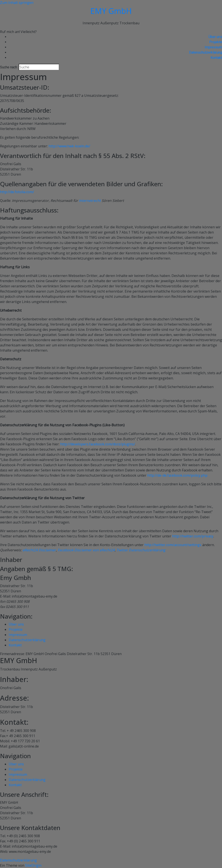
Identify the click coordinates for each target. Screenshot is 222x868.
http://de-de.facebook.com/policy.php (177, 475)
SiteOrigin (33, 865)
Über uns (215, 37)
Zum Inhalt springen (17, 3)
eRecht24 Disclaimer (39, 550)
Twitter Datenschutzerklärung (141, 550)
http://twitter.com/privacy (193, 536)
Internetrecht (90, 201)
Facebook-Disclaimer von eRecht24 (86, 550)
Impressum (213, 47)
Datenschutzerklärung (206, 52)
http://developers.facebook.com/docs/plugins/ (98, 444)
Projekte (216, 42)
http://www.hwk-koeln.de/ (69, 146)
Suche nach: (9, 67)
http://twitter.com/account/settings (173, 545)
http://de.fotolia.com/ (17, 192)
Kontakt (216, 58)
